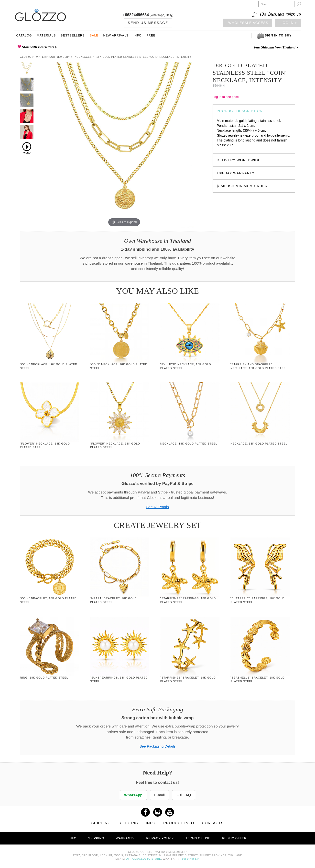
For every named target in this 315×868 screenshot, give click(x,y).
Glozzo (26, 57)
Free (151, 35)
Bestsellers (73, 35)
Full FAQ (184, 795)
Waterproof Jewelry (53, 57)
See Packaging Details (157, 746)
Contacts (213, 823)
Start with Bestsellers (38, 47)
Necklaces (83, 57)
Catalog (24, 35)
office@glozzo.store (143, 859)
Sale (94, 35)
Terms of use (198, 838)
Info (137, 35)
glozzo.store (226, 150)
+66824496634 (136, 15)
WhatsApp (133, 795)
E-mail (159, 795)
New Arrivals (116, 35)
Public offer (234, 838)
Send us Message (148, 23)
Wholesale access (248, 23)
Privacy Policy (160, 838)
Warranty (125, 838)
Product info (179, 823)
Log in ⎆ (289, 23)
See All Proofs (157, 507)
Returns (128, 823)
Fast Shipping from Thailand (275, 47)
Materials (46, 35)
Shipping (101, 823)
